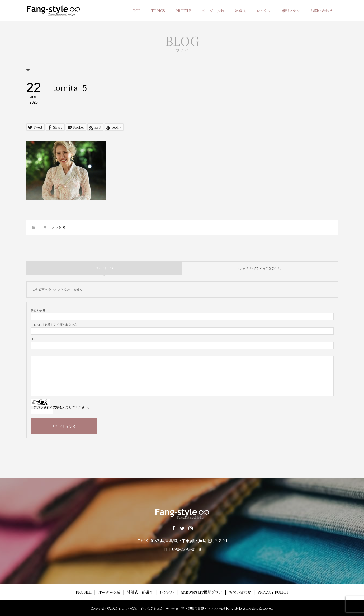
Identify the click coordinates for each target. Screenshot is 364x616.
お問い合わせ (322, 11)
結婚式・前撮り (140, 592)
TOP (137, 11)
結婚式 (240, 11)
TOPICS (158, 11)
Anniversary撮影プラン (201, 592)
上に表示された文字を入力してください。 (61, 407)
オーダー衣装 (213, 11)
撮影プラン (291, 11)
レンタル (264, 11)
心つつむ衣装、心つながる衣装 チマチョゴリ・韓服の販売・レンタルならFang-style (180, 608)
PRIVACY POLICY (273, 592)
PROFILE (183, 11)
